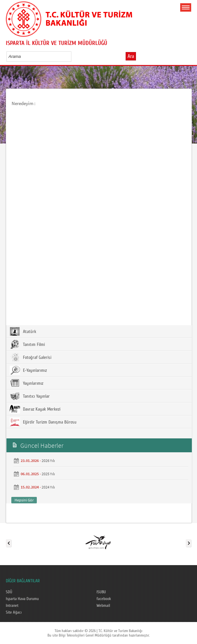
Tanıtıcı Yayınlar (30, 396)
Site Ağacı (14, 612)
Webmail (103, 606)
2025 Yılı (48, 474)
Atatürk (23, 331)
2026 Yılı (48, 461)
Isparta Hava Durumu (22, 599)
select (73, 56)
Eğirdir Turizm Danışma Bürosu (43, 422)
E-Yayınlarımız (28, 370)
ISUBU (101, 592)
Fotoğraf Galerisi (31, 357)
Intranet (12, 606)
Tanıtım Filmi (27, 344)
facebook (104, 599)
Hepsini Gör (24, 500)
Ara (131, 56)
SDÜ (9, 592)
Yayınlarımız (26, 383)
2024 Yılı (48, 487)
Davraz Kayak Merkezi (35, 409)
